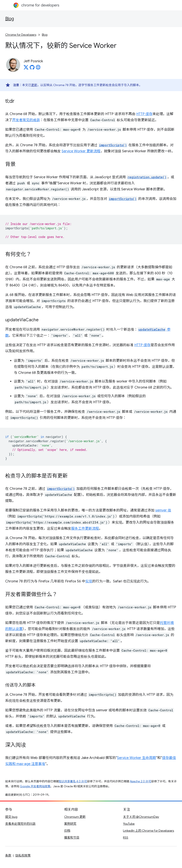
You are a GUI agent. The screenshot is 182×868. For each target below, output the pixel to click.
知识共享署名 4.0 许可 (73, 781)
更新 (34, 85)
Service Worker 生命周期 (137, 758)
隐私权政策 (23, 855)
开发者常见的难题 (26, 120)
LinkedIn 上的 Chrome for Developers (148, 831)
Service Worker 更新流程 (81, 151)
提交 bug (11, 817)
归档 (67, 831)
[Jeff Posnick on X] (26, 69)
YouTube (129, 824)
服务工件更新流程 (85, 529)
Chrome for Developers (21, 35)
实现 (89, 581)
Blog (10, 19)
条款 (8, 855)
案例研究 (70, 824)
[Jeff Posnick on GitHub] (32, 69)
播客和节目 (72, 837)
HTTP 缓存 (144, 114)
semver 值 (163, 510)
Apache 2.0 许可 (141, 781)
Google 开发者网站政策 (35, 786)
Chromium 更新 (75, 817)
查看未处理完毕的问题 (20, 824)
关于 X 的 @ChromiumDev (141, 817)
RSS (126, 837)
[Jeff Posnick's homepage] (38, 69)
